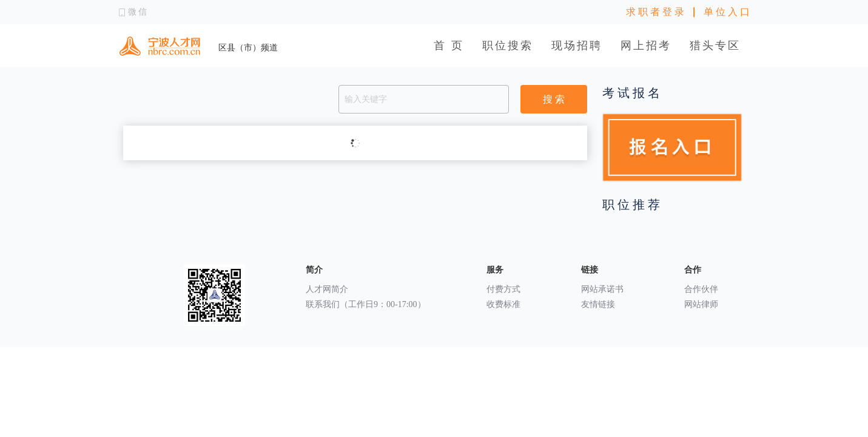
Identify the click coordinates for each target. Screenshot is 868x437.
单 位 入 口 (727, 12)
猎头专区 (715, 46)
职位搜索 (508, 46)
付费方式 (503, 289)
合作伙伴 (701, 289)
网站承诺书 (602, 289)
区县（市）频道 (248, 48)
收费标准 (503, 304)
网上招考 (646, 46)
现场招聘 (577, 46)
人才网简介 (327, 289)
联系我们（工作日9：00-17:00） (366, 304)
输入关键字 (366, 99)
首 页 (449, 46)
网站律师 (701, 304)
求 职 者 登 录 (655, 12)
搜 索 (554, 99)
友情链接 (598, 304)
